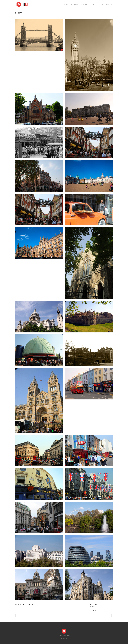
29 (94, 610)
